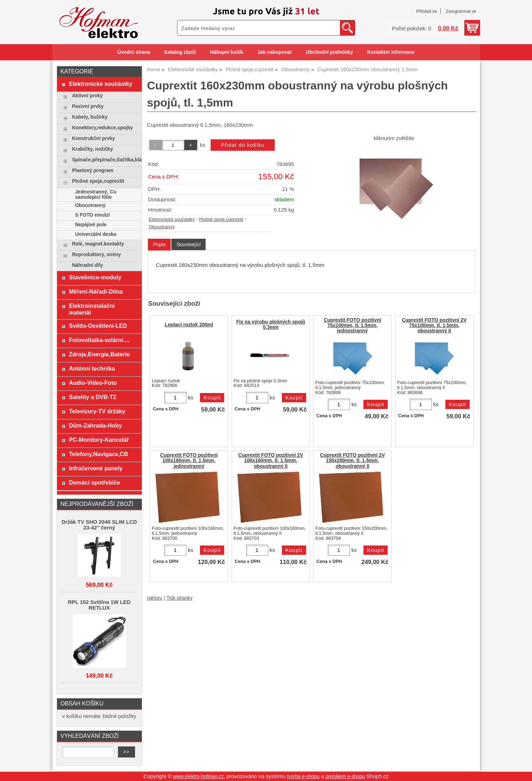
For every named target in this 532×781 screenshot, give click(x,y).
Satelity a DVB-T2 (92, 397)
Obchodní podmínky (329, 52)
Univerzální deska (96, 234)
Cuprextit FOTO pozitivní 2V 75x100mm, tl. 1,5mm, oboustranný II (434, 325)
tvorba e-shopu (303, 777)
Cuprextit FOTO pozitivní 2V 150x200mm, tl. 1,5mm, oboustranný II (352, 461)
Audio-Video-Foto (93, 383)
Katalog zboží (180, 52)
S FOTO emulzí (92, 215)
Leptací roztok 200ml (189, 325)
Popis (159, 244)
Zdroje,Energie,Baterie (99, 354)
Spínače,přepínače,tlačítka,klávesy (105, 160)
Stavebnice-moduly (95, 277)
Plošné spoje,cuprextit (221, 219)
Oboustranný (162, 227)
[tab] (159, 245)
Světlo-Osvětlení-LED (98, 326)
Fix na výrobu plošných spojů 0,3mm (271, 325)
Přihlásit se (427, 11)
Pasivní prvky (88, 106)
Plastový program (93, 170)
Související (188, 244)
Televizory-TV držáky (97, 411)
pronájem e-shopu (345, 777)
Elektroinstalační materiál (92, 309)
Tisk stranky (179, 598)
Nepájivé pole (91, 225)
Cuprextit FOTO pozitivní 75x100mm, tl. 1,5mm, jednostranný (353, 325)
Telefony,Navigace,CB (98, 454)
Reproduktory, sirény (96, 255)
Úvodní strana (134, 52)
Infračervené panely (95, 468)
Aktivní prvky (87, 96)
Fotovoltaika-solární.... (99, 340)
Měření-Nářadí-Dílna (96, 291)
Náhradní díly (87, 265)
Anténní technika (92, 368)
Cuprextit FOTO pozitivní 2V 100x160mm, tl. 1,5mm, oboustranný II (271, 461)
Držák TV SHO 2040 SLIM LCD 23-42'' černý (99, 525)
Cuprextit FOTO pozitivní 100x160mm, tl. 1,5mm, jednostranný (189, 461)
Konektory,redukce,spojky (102, 128)
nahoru (155, 598)
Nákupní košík (227, 52)
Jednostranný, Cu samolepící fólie (96, 195)
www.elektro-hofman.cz (198, 777)
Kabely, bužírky (90, 117)
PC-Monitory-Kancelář (99, 440)
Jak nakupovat (275, 52)
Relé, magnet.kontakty (98, 244)
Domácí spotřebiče (94, 482)
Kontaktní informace (391, 52)
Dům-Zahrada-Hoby (95, 425)
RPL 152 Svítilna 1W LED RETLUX (99, 605)
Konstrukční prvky (93, 138)
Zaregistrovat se (461, 11)
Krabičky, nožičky (92, 149)
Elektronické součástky (172, 219)
